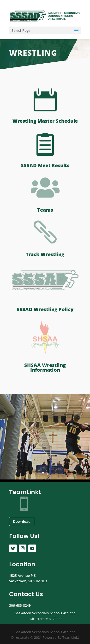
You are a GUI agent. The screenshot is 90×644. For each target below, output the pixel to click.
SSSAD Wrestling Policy (45, 309)
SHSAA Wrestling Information (45, 367)
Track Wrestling (45, 254)
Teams (45, 210)
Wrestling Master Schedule (45, 121)
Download (22, 521)
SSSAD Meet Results (45, 165)
